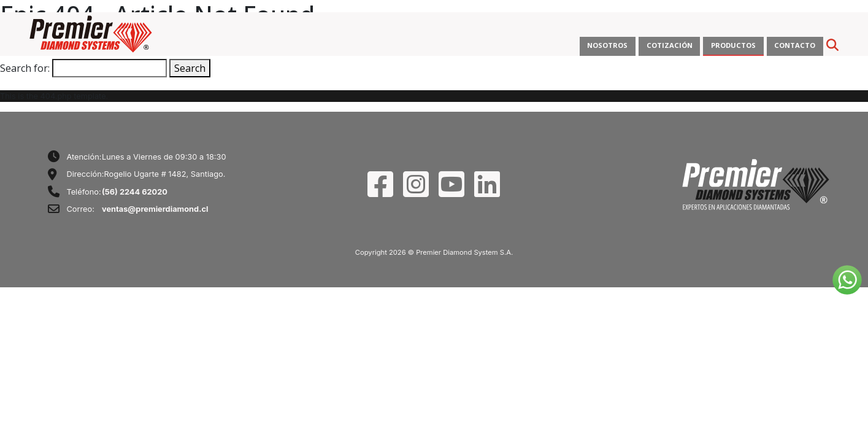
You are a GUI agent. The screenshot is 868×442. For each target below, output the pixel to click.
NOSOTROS (607, 45)
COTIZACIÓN (670, 45)
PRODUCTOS (733, 45)
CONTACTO (795, 45)
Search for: (25, 68)
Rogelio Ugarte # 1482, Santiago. (164, 174)
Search (190, 68)
